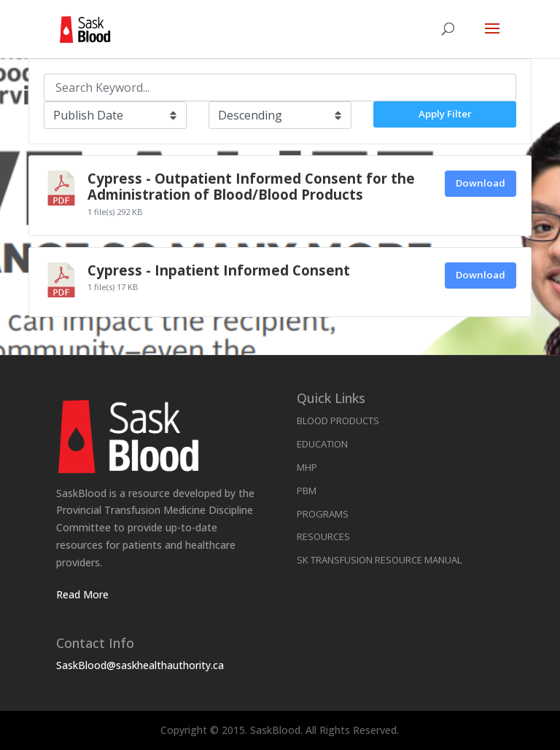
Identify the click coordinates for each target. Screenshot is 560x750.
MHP (307, 467)
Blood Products (338, 421)
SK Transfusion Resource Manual (379, 560)
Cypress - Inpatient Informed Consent (219, 270)
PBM (307, 491)
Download (481, 183)
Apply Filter (445, 114)
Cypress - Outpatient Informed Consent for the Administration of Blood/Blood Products (251, 186)
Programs (323, 514)
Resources (323, 536)
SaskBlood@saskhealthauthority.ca (140, 665)
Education (322, 444)
